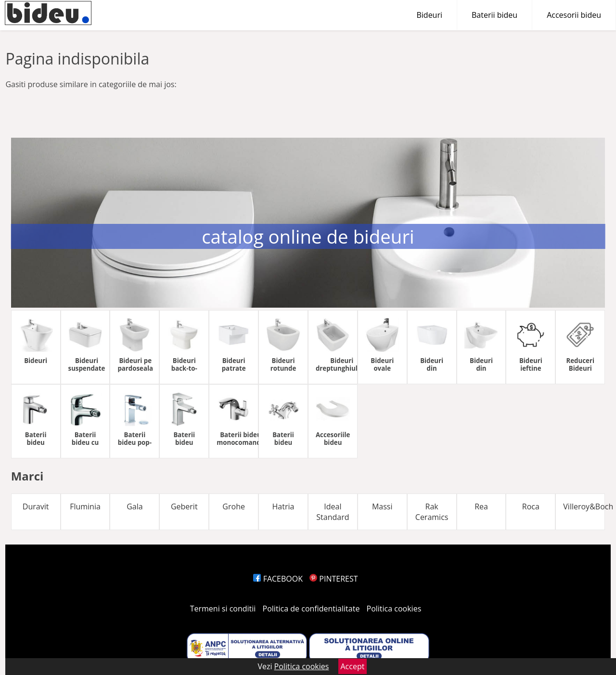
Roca (531, 506)
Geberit (184, 506)
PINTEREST (334, 579)
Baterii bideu (494, 15)
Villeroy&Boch (584, 506)
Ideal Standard (333, 512)
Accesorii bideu (574, 15)
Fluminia (85, 506)
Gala (135, 506)
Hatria (283, 506)
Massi (382, 506)
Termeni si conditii (223, 609)
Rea (481, 506)
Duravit (36, 506)
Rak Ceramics (432, 512)
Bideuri (429, 15)
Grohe (234, 506)
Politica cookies (394, 609)
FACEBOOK (278, 579)
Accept (353, 666)
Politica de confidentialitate (311, 609)
